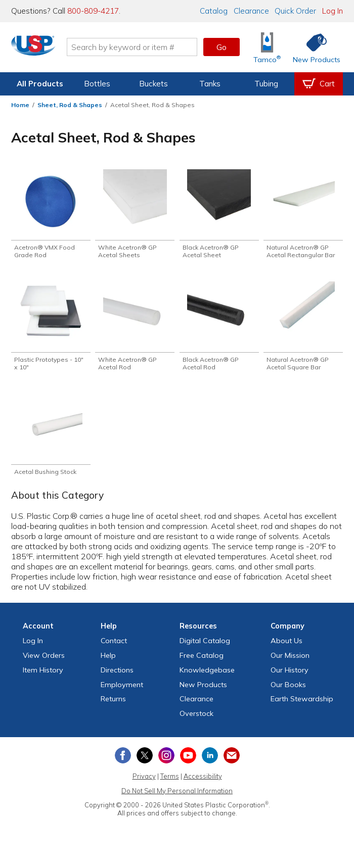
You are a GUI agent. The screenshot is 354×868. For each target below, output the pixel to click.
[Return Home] (39, 49)
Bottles (97, 84)
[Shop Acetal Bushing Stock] (51, 440)
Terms (170, 783)
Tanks (210, 84)
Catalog (214, 11)
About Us (286, 647)
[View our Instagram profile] (166, 762)
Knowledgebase (207, 677)
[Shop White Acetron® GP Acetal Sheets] (135, 215)
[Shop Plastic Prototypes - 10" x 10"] (51, 330)
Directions (117, 677)
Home (20, 105)
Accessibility (203, 783)
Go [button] (222, 47)
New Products (203, 691)
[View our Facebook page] (123, 762)
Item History (43, 677)
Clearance (251, 11)
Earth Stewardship (302, 705)
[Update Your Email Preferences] (232, 762)
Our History (290, 677)
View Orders (44, 662)
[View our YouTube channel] (188, 762)
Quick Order (295, 11)
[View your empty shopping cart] (319, 84)
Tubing (266, 84)
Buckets (153, 84)
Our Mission (290, 662)
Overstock (196, 720)
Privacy (144, 783)
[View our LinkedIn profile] (210, 762)
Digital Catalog (205, 647)
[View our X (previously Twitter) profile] (145, 762)
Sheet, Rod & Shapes (70, 105)
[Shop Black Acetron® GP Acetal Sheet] (219, 215)
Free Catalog (202, 662)
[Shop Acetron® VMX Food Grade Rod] (51, 215)
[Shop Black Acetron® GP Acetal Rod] (219, 330)
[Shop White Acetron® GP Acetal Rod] (135, 330)
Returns (113, 705)
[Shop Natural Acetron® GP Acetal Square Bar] (303, 330)
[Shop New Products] (313, 47)
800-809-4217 (93, 11)
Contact (114, 647)
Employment (122, 691)
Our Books (288, 691)
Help (108, 662)
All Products (40, 84)
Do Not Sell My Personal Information (177, 797)
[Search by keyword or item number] (138, 47)
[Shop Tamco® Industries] (267, 47)
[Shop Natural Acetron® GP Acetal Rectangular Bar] (303, 215)
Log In (333, 11)
